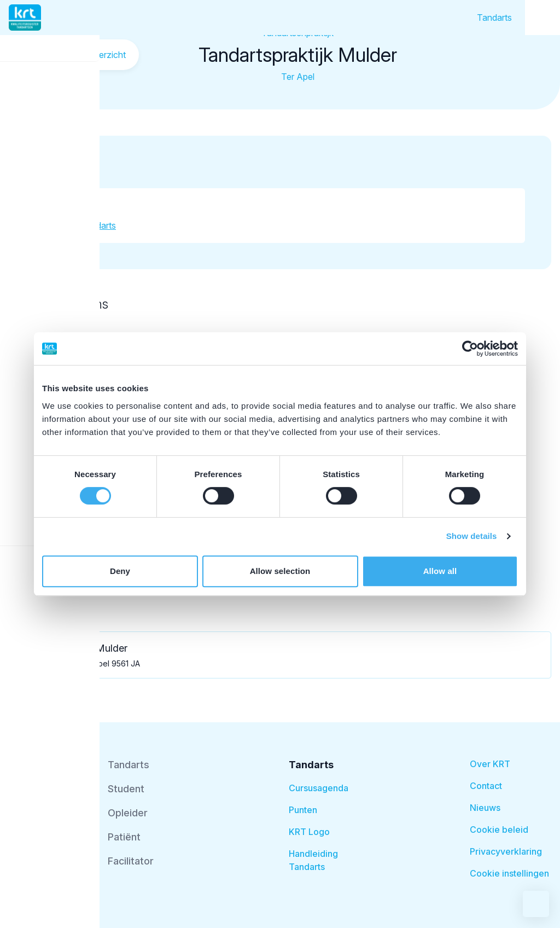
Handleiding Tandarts (313, 860)
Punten (303, 810)
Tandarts (494, 18)
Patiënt (124, 837)
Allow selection (280, 571)
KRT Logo (309, 832)
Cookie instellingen (509, 873)
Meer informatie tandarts (68, 225)
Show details (472, 536)
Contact (486, 786)
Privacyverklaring (506, 851)
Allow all (440, 571)
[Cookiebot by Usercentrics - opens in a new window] (470, 349)
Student (126, 789)
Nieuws (485, 808)
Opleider (128, 813)
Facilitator (131, 861)
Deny (120, 571)
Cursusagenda (319, 788)
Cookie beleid (499, 830)
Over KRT (490, 764)
